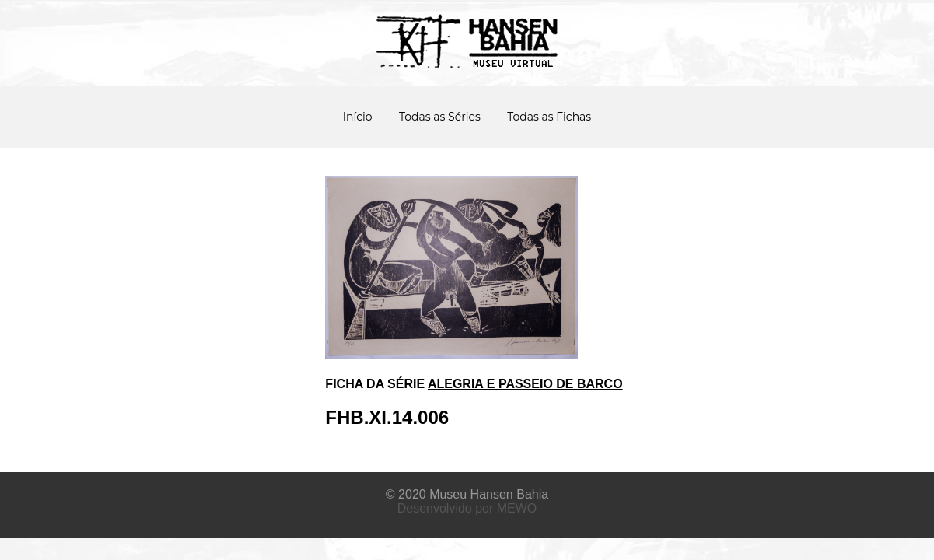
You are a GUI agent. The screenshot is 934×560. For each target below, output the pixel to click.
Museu (448, 494)
